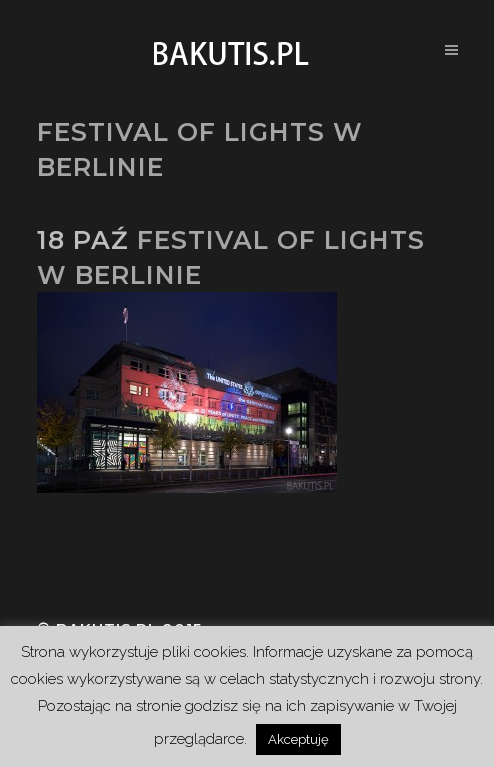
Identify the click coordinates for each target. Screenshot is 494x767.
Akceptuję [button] (298, 739)
